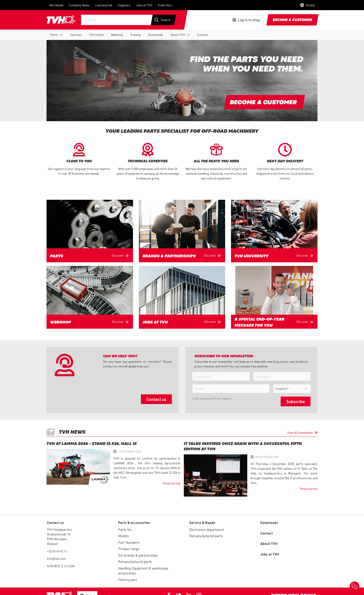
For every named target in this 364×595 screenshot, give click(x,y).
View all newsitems (300, 432)
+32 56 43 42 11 (57, 551)
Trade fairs (165, 5)
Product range (129, 549)
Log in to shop (249, 20)
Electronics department (207, 530)
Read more (170, 483)
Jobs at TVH (144, 5)
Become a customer (292, 20)
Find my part (127, 580)
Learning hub (104, 5)
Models (124, 536)
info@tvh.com (56, 558)
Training (135, 35)
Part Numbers (129, 542)
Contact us (156, 399)
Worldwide (56, 5)
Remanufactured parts (135, 562)
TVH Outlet (96, 35)
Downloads (156, 35)
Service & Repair (202, 523)
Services (76, 35)
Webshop (117, 35)
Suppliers (124, 5)
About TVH (178, 35)
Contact (203, 35)
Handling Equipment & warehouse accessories (143, 571)
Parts (54, 35)
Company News (79, 5)
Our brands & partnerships (138, 555)
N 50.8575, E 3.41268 (61, 566)
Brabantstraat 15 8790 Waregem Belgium (59, 539)
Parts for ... (126, 530)
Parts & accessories (134, 523)
